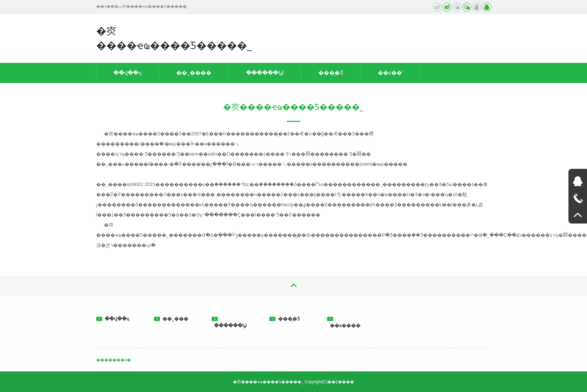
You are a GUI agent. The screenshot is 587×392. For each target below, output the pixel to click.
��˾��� (171, 319)
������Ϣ (265, 73)
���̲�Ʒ (331, 73)
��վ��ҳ (127, 73)
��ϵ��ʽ (390, 73)
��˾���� (194, 73)
